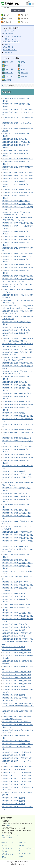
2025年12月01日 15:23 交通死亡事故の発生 (18, 446)
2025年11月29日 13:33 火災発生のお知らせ (18, 458)
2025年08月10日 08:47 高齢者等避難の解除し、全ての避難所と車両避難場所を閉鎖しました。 (18, 706)
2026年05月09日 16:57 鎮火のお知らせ (16, 150)
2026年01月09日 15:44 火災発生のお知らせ (18, 405)
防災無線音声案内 (9, 34)
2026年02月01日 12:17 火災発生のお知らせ (18, 330)
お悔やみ (24, 76)
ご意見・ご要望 (7, 838)
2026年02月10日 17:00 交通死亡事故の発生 (18, 276)
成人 (22, 66)
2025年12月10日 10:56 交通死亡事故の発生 (18, 430)
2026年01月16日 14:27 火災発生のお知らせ (18, 385)
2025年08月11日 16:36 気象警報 (14, 647)
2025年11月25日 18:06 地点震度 (14, 471)
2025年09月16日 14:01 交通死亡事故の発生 (18, 585)
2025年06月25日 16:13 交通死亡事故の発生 (18, 766)
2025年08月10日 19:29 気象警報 (14, 687)
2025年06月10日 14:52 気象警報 (14, 801)
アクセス (4, 845)
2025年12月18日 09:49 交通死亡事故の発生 (18, 416)
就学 (7, 66)
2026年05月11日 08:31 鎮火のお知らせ (16, 139)
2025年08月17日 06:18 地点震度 (14, 630)
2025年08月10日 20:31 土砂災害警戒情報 (17, 675)
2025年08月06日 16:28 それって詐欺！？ (17, 722)
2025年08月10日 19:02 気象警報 (14, 695)
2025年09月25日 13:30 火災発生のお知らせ (18, 563)
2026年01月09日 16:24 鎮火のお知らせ (16, 402)
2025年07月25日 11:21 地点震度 (14, 755)
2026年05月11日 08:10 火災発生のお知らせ (18, 142)
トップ (6, 15)
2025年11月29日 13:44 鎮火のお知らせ (16, 455)
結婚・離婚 (9, 69)
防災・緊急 (24, 15)
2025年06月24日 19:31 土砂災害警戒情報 (17, 778)
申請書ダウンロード (10, 39)
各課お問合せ (8, 53)
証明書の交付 (8, 44)
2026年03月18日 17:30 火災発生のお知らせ (18, 204)
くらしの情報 (8, 19)
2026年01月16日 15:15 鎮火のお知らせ (16, 382)
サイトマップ (22, 842)
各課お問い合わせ (7, 848)
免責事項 (21, 856)
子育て (23, 62)
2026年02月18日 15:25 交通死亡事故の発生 (18, 253)
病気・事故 (25, 73)
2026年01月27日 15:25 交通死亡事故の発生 (18, 349)
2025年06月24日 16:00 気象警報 (14, 784)
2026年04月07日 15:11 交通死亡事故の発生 (18, 172)
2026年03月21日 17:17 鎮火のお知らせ (16, 190)
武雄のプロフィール (8, 842)
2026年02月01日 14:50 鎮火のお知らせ (16, 327)
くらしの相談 (9, 76)
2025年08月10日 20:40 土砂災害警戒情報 (17, 672)
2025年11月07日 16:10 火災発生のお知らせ (18, 496)
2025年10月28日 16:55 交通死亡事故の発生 (18, 535)
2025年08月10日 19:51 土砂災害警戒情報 (17, 681)
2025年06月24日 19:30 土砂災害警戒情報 (17, 781)
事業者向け (24, 19)
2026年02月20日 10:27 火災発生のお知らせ (18, 240)
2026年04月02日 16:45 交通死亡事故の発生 (18, 175)
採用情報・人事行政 (8, 854)
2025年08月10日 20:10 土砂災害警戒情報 (17, 678)
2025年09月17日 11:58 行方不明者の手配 (17, 582)
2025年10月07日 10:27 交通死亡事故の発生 (18, 538)
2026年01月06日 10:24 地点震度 (14, 413)
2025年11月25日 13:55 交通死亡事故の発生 (18, 474)
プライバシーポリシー (25, 853)
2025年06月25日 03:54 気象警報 (14, 769)
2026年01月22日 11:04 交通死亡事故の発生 (18, 363)
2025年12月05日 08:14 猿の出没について (17, 438)
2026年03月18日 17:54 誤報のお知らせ (16, 201)
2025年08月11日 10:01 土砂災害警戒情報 (17, 650)
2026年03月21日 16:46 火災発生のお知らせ (18, 193)
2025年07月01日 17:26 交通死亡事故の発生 (18, 758)
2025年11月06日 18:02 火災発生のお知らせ (18, 513)
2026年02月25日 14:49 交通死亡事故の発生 (18, 223)
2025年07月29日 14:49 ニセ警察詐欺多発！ (18, 752)
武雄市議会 (24, 22)
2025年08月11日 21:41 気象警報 (14, 636)
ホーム (4, 86)
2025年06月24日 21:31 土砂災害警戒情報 (17, 772)
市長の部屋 (8, 22)
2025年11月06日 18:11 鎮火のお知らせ (16, 510)
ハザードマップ (8, 31)
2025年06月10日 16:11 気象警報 (14, 798)
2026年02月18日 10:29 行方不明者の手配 (17, 256)
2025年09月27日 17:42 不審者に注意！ (16, 546)
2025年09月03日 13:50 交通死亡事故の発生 (18, 616)
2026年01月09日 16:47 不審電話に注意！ (17, 393)
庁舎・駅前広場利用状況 (11, 42)
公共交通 (8, 80)
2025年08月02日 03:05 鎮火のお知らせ (16, 741)
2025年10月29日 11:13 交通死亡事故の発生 (18, 532)
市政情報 (4, 851)
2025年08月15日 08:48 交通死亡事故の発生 (18, 633)
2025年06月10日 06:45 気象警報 (14, 804)
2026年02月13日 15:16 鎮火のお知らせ (16, 265)
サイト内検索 (18, 10)
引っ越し (24, 69)
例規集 (4, 857)
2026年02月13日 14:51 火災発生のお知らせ (18, 268)
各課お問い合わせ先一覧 (10, 835)
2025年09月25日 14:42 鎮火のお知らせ (16, 560)
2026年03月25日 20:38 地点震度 (14, 181)
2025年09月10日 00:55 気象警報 (14, 596)
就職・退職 (9, 73)
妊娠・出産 (9, 62)
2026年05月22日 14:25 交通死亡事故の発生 (18, 109)
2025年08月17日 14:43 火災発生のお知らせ (18, 627)
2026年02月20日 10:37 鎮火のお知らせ (16, 237)
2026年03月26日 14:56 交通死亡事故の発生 (18, 178)
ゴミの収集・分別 (9, 47)
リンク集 (21, 845)
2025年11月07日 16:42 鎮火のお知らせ (16, 493)
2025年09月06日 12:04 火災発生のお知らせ (18, 613)
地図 (9, 826)
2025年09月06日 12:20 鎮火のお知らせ (16, 605)
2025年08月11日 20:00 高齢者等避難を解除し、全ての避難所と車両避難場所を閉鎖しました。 (18, 641)
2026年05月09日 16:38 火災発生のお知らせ (18, 159)
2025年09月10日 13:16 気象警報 (14, 593)
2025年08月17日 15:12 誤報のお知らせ (16, 624)
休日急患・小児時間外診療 (12, 36)
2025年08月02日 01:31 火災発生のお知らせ (18, 744)
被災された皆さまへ (10, 50)
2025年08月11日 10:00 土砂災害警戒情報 (17, 653)
